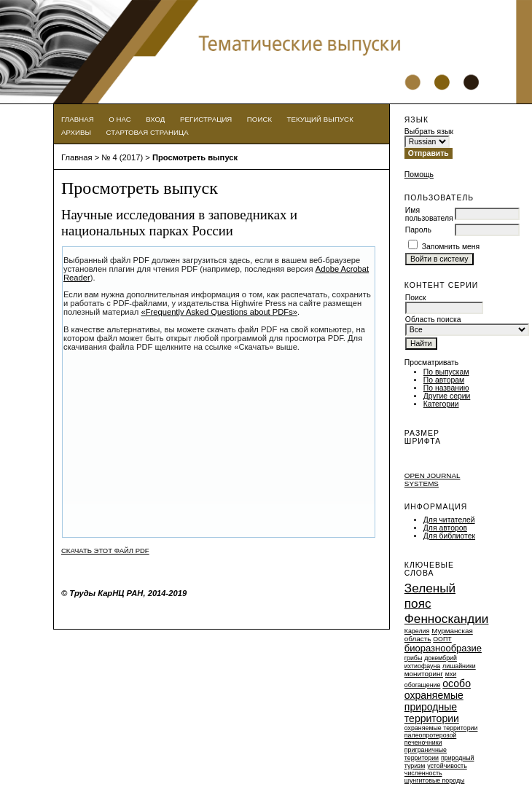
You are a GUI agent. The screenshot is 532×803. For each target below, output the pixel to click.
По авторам (444, 380)
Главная (78, 119)
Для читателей (449, 520)
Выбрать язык (429, 132)
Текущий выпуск (320, 119)
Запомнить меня (451, 247)
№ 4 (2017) (122, 157)
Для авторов (445, 528)
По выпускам (446, 372)
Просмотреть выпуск (195, 157)
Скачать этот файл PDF (105, 551)
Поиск (259, 119)
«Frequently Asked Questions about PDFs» (219, 312)
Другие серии (447, 396)
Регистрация (206, 119)
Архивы (76, 132)
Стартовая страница (148, 132)
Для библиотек (449, 536)
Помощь (419, 175)
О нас (120, 119)
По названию (446, 388)
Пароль (418, 230)
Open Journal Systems (433, 479)
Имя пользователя (429, 214)
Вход (155, 119)
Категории (441, 404)
